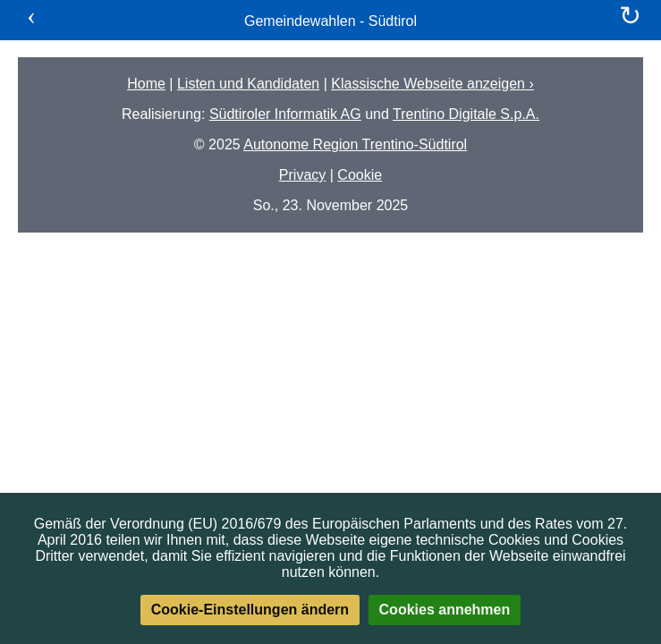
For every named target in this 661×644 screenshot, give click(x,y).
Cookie (360, 175)
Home (146, 84)
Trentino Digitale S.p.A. (466, 114)
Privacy (302, 175)
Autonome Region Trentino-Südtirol (355, 144)
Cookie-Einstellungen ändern (250, 610)
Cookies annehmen (445, 610)
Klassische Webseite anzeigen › (432, 84)
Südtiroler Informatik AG (285, 114)
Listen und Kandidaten (248, 84)
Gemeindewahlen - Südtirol (330, 21)
